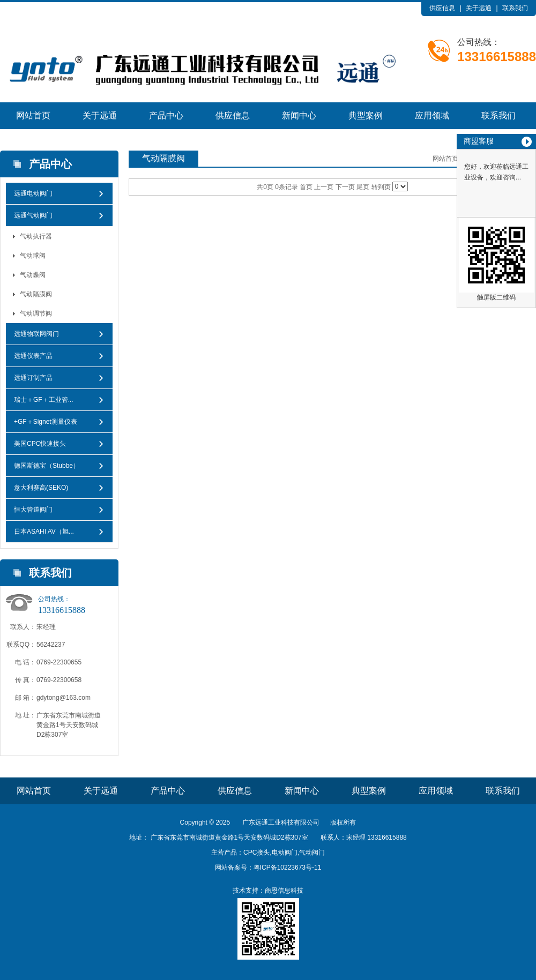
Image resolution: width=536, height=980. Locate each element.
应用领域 (432, 115)
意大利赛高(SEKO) (41, 488)
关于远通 (479, 8)
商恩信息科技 (284, 891)
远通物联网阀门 (36, 334)
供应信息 (442, 8)
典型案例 (366, 115)
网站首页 (33, 115)
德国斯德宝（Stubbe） (47, 466)
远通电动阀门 (33, 193)
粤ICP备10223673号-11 (288, 867)
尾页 (363, 187)
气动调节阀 (36, 313)
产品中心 (166, 115)
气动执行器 (36, 236)
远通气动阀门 (33, 215)
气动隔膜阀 (36, 294)
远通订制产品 (33, 378)
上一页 (324, 187)
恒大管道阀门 (33, 510)
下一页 (345, 187)
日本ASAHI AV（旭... (44, 532)
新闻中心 (299, 115)
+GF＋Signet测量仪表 (46, 422)
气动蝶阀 (33, 275)
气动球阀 (33, 256)
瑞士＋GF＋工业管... (44, 400)
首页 (306, 187)
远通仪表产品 (33, 356)
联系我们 (515, 8)
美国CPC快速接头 (40, 444)
